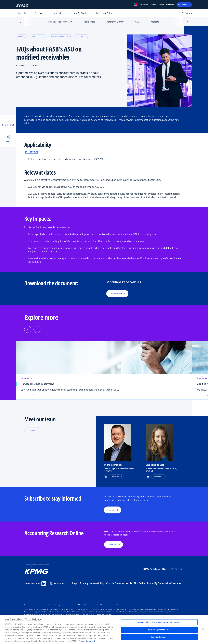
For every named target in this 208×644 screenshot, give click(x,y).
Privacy (84, 583)
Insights (22, 13)
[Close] (203, 629)
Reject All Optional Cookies (159, 630)
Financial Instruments (60, 37)
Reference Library (115, 22)
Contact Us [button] (31, 430)
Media (161, 5)
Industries (58, 13)
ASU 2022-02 (31, 152)
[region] (104, 629)
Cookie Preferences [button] (117, 583)
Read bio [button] (116, 477)
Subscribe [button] (112, 510)
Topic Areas (89, 22)
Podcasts (155, 22)
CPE (137, 22)
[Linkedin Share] (44, 584)
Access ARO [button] (112, 545)
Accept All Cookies (159, 637)
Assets (22, 37)
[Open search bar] (187, 14)
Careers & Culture (105, 13)
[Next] (37, 329)
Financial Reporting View (60, 22)
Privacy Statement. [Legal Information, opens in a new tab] (87, 641)
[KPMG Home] (23, 5)
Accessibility (97, 583)
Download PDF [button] (117, 294)
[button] (135, 5)
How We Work (80, 13)
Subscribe (170, 5)
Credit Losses (38, 37)
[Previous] (28, 329)
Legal (75, 583)
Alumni (153, 5)
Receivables (82, 37)
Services (39, 13)
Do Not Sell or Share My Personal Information (156, 583)
